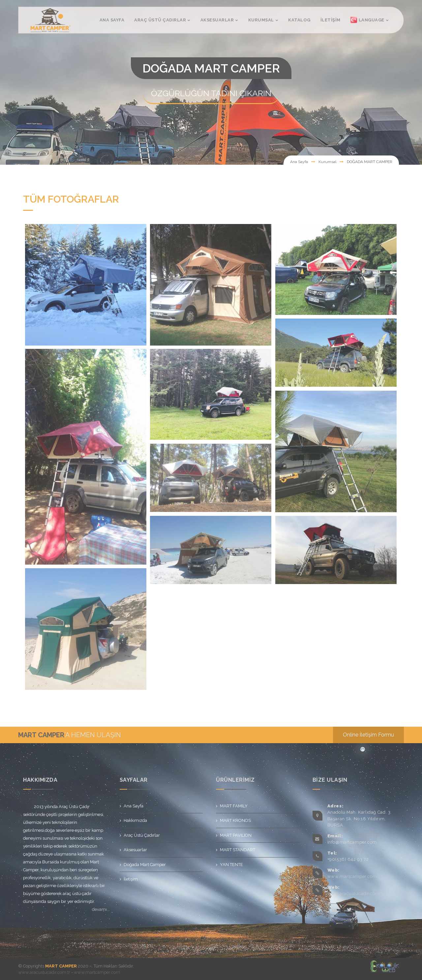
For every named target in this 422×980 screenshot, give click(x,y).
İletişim (131, 879)
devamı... (101, 909)
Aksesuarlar (135, 850)
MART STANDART (238, 850)
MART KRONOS (235, 820)
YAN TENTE (231, 865)
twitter (350, 909)
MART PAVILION (236, 835)
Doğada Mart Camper (145, 865)
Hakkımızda (135, 820)
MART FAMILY (234, 806)
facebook (320, 909)
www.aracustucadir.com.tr (356, 894)
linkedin (335, 909)
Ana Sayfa (299, 162)
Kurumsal (327, 162)
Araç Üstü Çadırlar (142, 835)
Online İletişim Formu (368, 735)
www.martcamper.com (352, 876)
